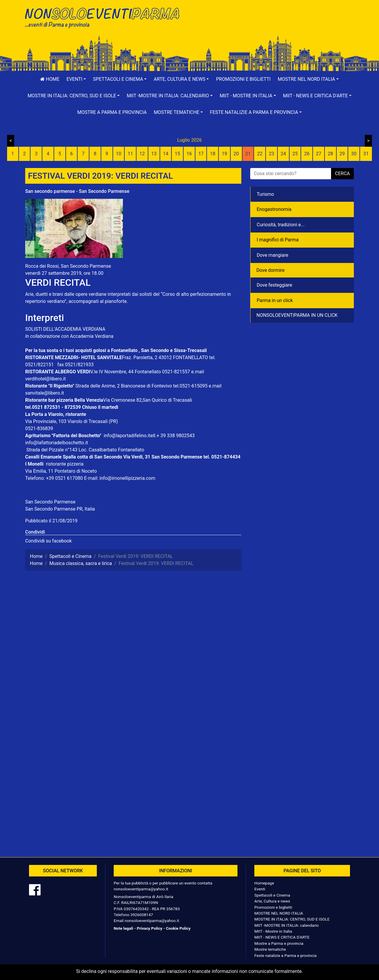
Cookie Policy (178, 928)
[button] (76, 79)
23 (272, 154)
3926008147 (142, 915)
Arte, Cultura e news (272, 901)
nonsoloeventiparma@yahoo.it (141, 889)
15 (177, 154)
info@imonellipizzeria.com (127, 478)
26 (307, 154)
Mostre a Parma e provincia (112, 112)
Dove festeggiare (274, 285)
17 (201, 154)
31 (366, 154)
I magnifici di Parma (278, 240)
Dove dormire (270, 270)
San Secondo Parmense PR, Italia (60, 509)
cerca (342, 173)
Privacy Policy (150, 928)
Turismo (265, 194)
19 (224, 154)
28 (330, 154)
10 (118, 154)
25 (295, 154)
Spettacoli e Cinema (272, 895)
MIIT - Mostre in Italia (273, 931)
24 (283, 154)
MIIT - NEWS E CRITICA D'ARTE (282, 937)
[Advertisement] (274, 24)
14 (166, 154)
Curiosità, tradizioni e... (281, 225)
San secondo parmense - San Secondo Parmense (77, 191)
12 (142, 154)
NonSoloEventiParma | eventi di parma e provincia (105, 17)
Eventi (260, 889)
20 (236, 154)
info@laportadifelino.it (127, 436)
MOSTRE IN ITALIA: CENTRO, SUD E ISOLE (292, 919)
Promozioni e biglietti (243, 79)
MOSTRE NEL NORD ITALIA (279, 913)
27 (319, 154)
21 (248, 154)
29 (342, 154)
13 (154, 154)
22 (260, 154)
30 (354, 154)
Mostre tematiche (270, 949)
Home (50, 79)
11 (130, 154)
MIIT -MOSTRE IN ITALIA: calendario (287, 925)
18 (213, 154)
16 (189, 154)
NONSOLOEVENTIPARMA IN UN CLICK (297, 315)
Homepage (264, 883)
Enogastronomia (274, 209)
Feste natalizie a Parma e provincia (285, 955)
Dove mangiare (273, 255)
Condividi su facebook (48, 541)
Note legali (123, 928)
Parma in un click (275, 300)
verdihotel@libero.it (45, 379)
